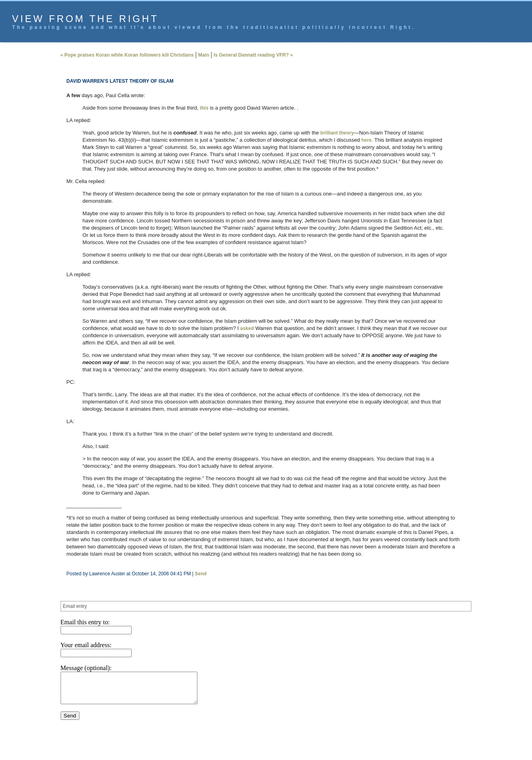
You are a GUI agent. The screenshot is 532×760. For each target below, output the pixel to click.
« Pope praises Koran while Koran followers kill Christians (127, 55)
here (367, 140)
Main (204, 55)
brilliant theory (337, 133)
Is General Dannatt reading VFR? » (253, 55)
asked (247, 328)
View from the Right (85, 19)
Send (201, 574)
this (204, 108)
